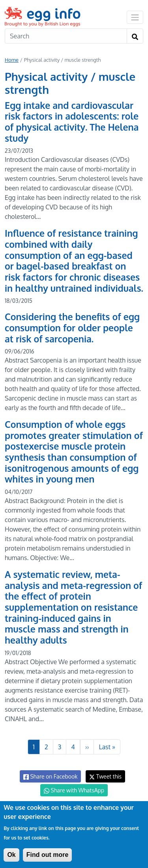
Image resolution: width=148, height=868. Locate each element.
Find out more (48, 855)
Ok (11, 855)
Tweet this (105, 776)
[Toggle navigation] (135, 17)
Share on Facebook (50, 777)
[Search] (66, 36)
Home (12, 60)
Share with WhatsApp (74, 790)
